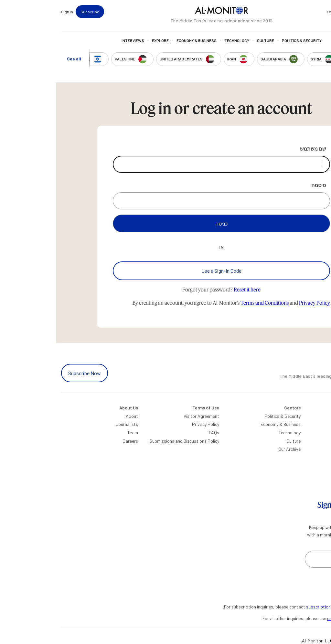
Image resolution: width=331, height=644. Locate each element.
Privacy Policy (259, 303)
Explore (104, 40)
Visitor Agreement (145, 416)
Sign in (11, 12)
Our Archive (234, 449)
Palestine (317, 457)
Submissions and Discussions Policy (128, 441)
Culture (210, 40)
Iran (322, 433)
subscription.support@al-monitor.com (288, 607)
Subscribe (34, 12)
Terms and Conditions (209, 303)
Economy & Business (141, 40)
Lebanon (317, 482)
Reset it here (191, 289)
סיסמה (263, 185)
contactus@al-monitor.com (299, 618)
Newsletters (299, 12)
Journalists (71, 424)
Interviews (77, 40)
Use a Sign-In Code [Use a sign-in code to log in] (165, 271)
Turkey (320, 416)
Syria (321, 490)
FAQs (158, 433)
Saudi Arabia (313, 424)
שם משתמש (257, 148)
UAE (322, 441)
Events (277, 12)
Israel (320, 449)
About (76, 416)
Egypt (320, 465)
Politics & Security (246, 40)
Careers (74, 441)
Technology (181, 40)
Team (77, 433)
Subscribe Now (29, 373)
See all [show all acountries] (18, 59)
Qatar (320, 474)
